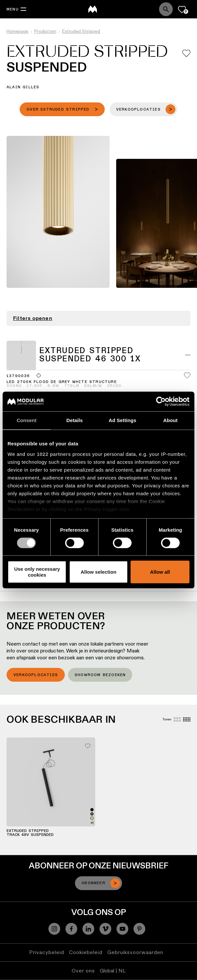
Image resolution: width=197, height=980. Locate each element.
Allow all (160, 572)
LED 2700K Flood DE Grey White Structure (62, 382)
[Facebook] (71, 929)
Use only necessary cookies (37, 572)
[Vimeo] (105, 929)
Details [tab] (75, 420)
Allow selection (98, 572)
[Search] (166, 9)
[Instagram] (54, 929)
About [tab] (170, 420)
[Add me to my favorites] (186, 53)
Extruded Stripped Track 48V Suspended (30, 833)
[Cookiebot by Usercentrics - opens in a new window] (161, 401)
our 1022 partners (49, 454)
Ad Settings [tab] (122, 420)
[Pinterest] (139, 929)
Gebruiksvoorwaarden (135, 952)
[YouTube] (122, 929)
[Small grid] (187, 719)
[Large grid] (177, 719)
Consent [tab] (27, 420)
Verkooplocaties (36, 675)
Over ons (83, 971)
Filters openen (33, 318)
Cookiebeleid (86, 952)
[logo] (93, 9)
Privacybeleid (47, 952)
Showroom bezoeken (100, 675)
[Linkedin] (88, 929)
